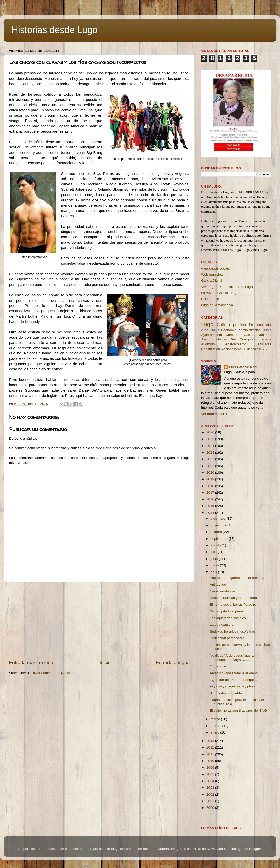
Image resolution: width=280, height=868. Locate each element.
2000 (211, 808)
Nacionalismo (231, 349)
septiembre (220, 539)
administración (250, 330)
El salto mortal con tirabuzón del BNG (238, 710)
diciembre (218, 519)
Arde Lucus (210, 330)
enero (215, 732)
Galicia (249, 335)
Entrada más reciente (32, 662)
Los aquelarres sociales (228, 618)
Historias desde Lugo (54, 30)
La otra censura (222, 625)
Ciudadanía (250, 349)
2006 (211, 767)
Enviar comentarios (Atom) (51, 673)
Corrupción (248, 339)
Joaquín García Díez (219, 339)
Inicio (105, 662)
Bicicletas (264, 344)
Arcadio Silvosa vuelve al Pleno (234, 673)
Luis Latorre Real (243, 367)
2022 (211, 459)
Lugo (207, 324)
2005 (211, 774)
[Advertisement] (99, 621)
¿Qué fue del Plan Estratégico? (234, 680)
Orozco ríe (218, 666)
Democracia (260, 325)
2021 (211, 466)
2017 (211, 493)
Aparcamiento (236, 344)
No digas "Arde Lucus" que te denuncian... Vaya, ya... (232, 658)
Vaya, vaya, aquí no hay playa (233, 686)
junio (215, 559)
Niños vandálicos (223, 591)
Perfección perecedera (227, 638)
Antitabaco (218, 584)
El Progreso (210, 299)
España (265, 339)
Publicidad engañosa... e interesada (237, 578)
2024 (211, 446)
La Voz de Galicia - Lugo (220, 293)
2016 (211, 499)
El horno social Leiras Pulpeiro (233, 604)
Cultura (223, 325)
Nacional (264, 335)
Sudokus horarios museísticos (233, 631)
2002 (211, 794)
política (239, 325)
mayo (215, 565)
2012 (211, 747)
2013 (211, 741)
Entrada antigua (173, 662)
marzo (216, 719)
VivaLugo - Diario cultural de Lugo (227, 287)
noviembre (219, 525)
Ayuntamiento (212, 335)
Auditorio (208, 344)
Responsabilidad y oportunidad (233, 598)
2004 (211, 781)
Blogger (255, 849)
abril (214, 572)
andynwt (208, 849)
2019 (211, 479)
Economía (229, 330)
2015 (211, 506)
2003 (211, 788)
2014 (211, 513)
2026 (211, 432)
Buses (263, 349)
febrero (216, 726)
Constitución (211, 349)
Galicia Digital (212, 281)
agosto (216, 545)
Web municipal (212, 274)
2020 (211, 473)
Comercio (233, 335)
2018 (211, 486)
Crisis (267, 330)
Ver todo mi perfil (214, 414)
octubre (217, 532)
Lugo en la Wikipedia (217, 305)
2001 (211, 801)
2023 (211, 452)
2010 (211, 761)
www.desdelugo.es (215, 268)
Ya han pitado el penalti (228, 611)
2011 (211, 754)
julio (214, 552)
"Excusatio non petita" (226, 693)
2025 (211, 439)
